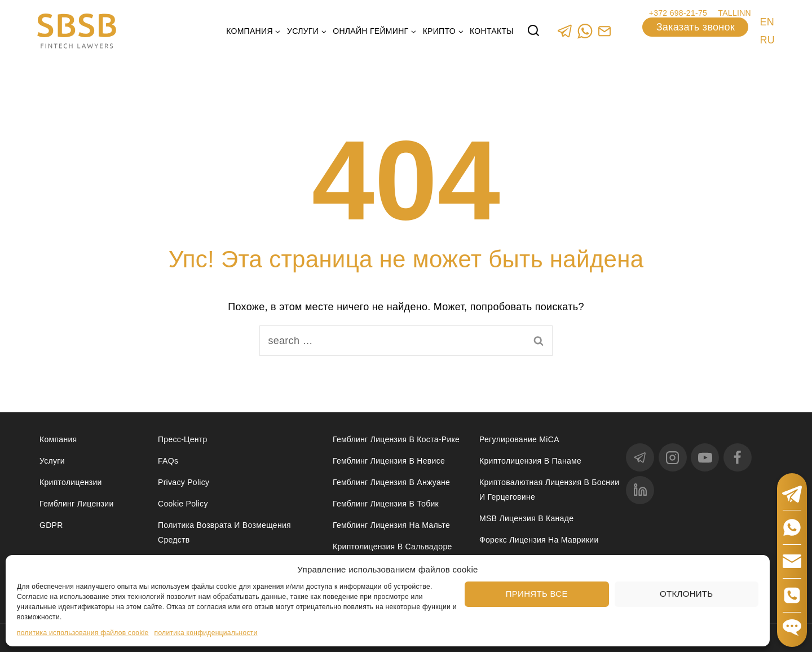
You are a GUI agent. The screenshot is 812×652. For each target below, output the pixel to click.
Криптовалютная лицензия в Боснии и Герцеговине (549, 489)
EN (767, 22)
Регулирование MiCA (519, 439)
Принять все (537, 594)
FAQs (168, 461)
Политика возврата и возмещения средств (224, 532)
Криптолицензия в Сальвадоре (392, 547)
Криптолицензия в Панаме (530, 461)
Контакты (492, 31)
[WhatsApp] (584, 31)
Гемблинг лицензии (77, 504)
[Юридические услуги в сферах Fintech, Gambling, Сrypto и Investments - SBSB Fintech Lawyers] (77, 31)
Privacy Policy (184, 482)
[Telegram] (565, 31)
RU (767, 40)
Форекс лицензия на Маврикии (539, 540)
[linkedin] (640, 490)
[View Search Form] (533, 31)
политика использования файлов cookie (83, 633)
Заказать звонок (696, 27)
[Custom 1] (604, 31)
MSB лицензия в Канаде (526, 518)
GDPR (51, 525)
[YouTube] (705, 457)
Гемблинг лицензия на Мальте (391, 525)
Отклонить (686, 594)
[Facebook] (738, 457)
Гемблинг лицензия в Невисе (389, 461)
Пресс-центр (183, 439)
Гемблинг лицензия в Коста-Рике (396, 439)
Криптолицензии (71, 482)
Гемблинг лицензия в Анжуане (391, 482)
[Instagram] (673, 457)
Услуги (52, 461)
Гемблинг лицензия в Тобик (386, 504)
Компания (58, 439)
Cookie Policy (183, 504)
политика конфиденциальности (206, 633)
